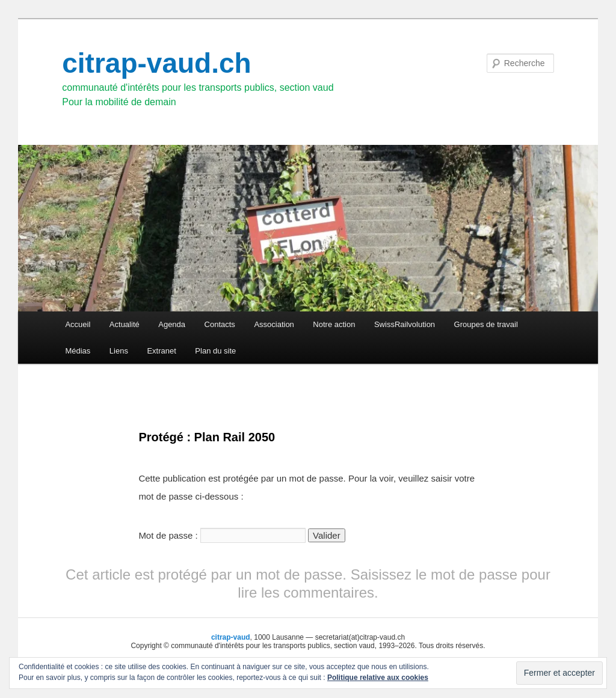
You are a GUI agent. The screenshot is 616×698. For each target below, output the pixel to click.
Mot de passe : (222, 535)
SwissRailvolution (405, 324)
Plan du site (215, 351)
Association (274, 324)
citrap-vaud (231, 637)
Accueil (78, 324)
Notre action (334, 324)
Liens (119, 351)
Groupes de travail (486, 324)
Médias (78, 351)
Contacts (220, 324)
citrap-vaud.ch (156, 63)
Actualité (125, 324)
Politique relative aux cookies (378, 678)
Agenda (172, 324)
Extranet (161, 351)
